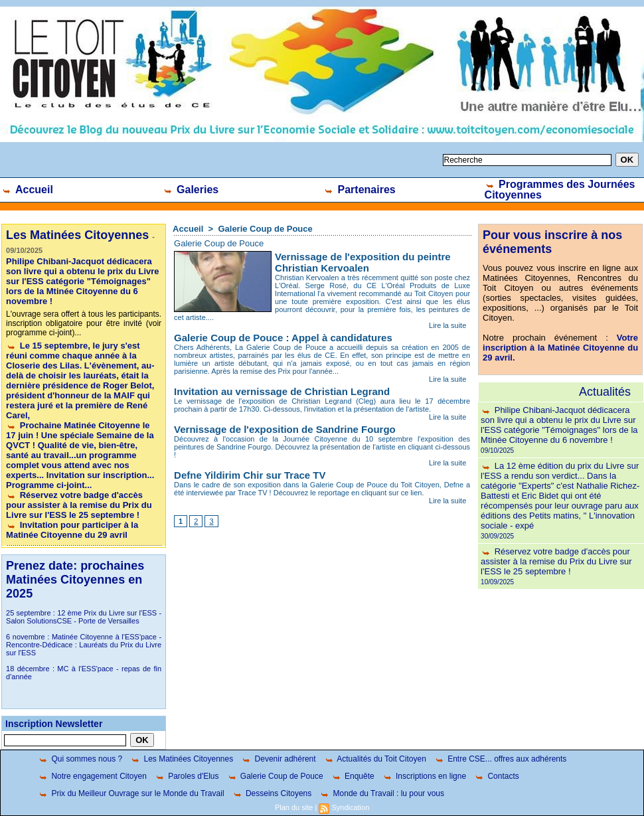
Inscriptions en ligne (424, 776)
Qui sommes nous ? (80, 759)
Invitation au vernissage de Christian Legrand (282, 391)
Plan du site (294, 807)
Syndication (350, 807)
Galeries (191, 190)
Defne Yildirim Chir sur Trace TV (250, 475)
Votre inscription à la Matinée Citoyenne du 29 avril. (560, 348)
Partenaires (360, 190)
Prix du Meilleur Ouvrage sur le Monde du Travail (131, 793)
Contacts (497, 776)
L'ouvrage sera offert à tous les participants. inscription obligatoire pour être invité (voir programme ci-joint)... (84, 323)
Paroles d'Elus (187, 776)
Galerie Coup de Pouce (265, 229)
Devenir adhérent (278, 759)
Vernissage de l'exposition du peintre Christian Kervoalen (362, 262)
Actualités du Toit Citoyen (375, 759)
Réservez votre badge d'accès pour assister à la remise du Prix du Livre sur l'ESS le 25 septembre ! (79, 505)
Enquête (353, 776)
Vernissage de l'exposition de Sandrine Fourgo (285, 429)
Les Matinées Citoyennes (182, 759)
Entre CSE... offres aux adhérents (501, 759)
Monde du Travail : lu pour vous (382, 793)
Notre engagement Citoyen (92, 776)
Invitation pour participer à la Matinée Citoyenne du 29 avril (72, 530)
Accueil (27, 190)
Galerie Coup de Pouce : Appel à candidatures (283, 338)
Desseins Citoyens (272, 793)
